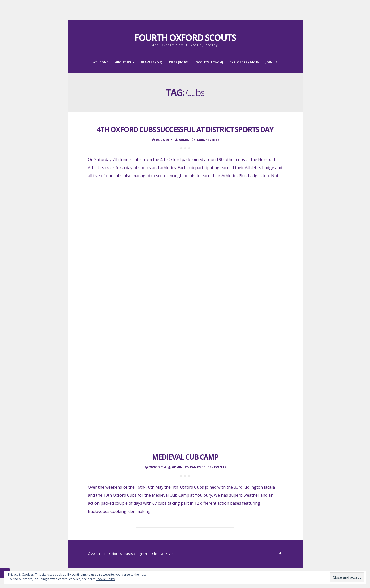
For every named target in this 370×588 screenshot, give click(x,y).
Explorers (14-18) (244, 62)
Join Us (271, 62)
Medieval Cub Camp (185, 457)
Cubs (201, 140)
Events (214, 140)
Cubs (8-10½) (179, 62)
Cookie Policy (105, 579)
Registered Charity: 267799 (155, 554)
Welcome (101, 62)
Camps (195, 467)
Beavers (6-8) (152, 62)
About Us (123, 62)
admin (184, 140)
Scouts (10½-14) (209, 62)
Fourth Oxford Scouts (185, 37)
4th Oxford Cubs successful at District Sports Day (185, 129)
